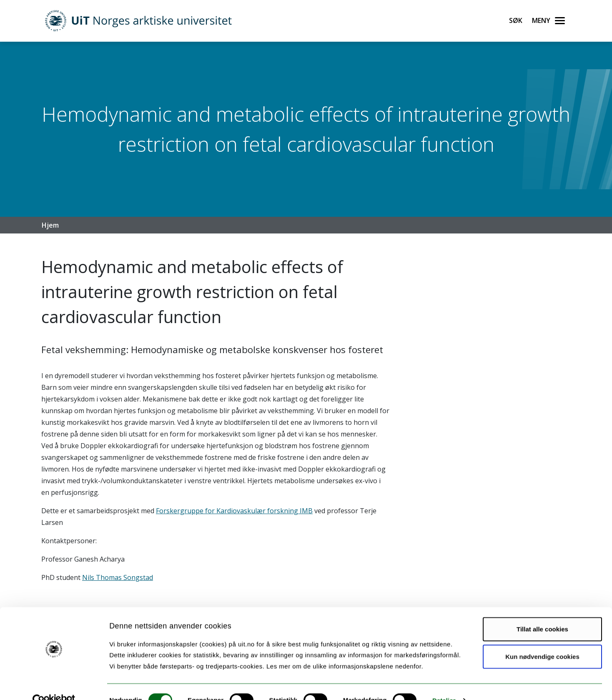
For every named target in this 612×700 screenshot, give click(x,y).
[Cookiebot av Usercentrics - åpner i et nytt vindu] (54, 684)
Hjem (50, 225)
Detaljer (444, 684)
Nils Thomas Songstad (118, 577)
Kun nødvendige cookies (542, 640)
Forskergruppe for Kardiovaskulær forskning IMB (234, 511)
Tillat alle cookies (542, 613)
